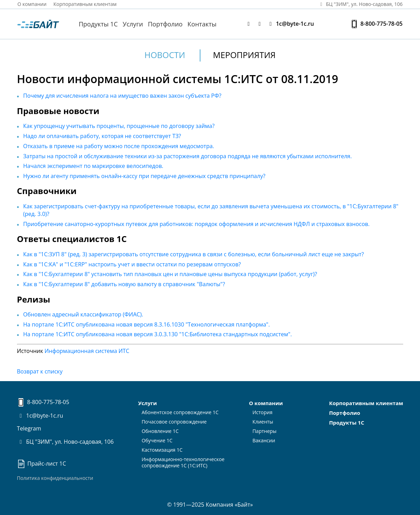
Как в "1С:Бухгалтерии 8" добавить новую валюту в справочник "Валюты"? (124, 284)
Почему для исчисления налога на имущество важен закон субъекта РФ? (122, 96)
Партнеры (264, 431)
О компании (32, 4)
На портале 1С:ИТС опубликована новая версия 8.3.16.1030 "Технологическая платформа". (147, 324)
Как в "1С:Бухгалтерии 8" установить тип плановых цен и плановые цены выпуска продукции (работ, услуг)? (170, 274)
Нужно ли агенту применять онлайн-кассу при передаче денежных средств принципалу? (144, 176)
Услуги (133, 24)
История (262, 412)
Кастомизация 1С (162, 450)
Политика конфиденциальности (55, 478)
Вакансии (264, 440)
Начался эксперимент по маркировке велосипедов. (93, 166)
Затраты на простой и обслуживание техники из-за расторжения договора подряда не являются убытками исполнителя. (188, 156)
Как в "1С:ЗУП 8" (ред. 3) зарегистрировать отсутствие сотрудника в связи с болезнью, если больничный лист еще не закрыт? (194, 254)
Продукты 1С (98, 24)
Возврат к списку (40, 371)
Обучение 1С (157, 440)
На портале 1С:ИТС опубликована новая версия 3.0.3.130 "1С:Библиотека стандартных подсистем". (158, 334)
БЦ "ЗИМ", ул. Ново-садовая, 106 (65, 442)
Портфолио (165, 24)
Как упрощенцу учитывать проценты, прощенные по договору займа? (119, 126)
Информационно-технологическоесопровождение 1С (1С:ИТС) (183, 462)
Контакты (202, 24)
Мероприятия (244, 55)
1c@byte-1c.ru (290, 24)
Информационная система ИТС (87, 351)
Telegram (29, 428)
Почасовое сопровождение (174, 422)
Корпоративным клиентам (85, 4)
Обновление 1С (160, 431)
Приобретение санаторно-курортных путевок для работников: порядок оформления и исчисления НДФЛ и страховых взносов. (197, 224)
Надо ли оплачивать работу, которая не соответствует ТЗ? (102, 136)
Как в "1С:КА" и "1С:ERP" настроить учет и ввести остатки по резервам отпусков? (132, 264)
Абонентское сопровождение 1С (180, 412)
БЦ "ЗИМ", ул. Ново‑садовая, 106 (360, 4)
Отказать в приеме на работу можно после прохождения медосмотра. (119, 146)
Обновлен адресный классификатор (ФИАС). (83, 314)
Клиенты (263, 422)
